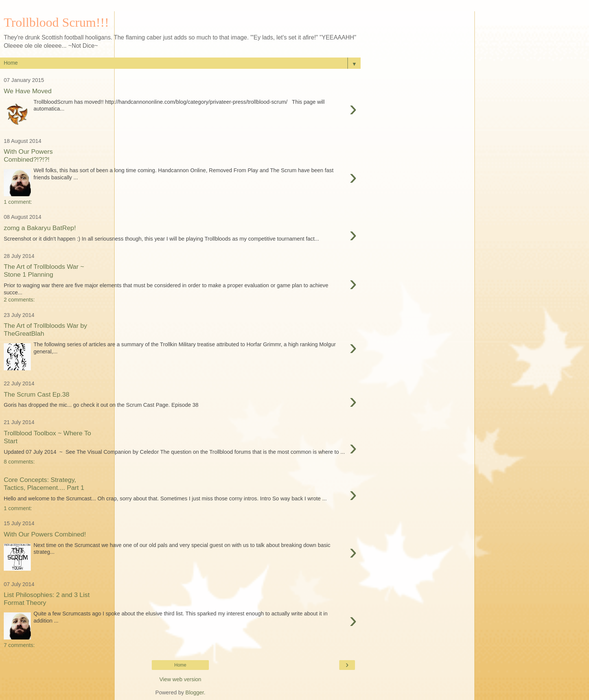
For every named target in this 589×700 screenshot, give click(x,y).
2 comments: (19, 300)
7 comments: (19, 645)
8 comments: (19, 462)
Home (180, 665)
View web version (180, 679)
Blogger (195, 692)
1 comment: (18, 202)
